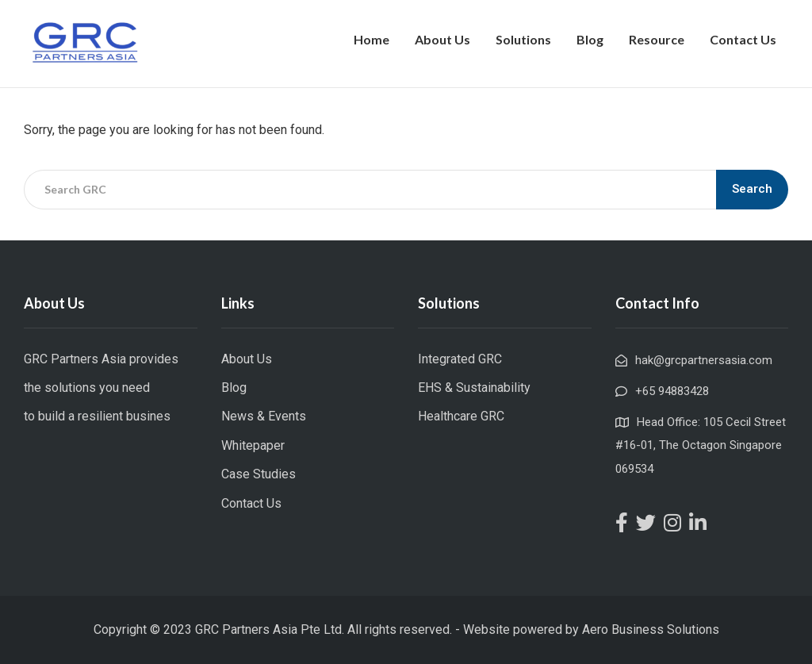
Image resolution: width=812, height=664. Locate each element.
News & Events (264, 416)
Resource (657, 39)
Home (372, 39)
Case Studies (259, 474)
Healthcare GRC (461, 416)
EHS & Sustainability (474, 388)
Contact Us (743, 39)
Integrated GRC (460, 359)
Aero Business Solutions (651, 629)
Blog (590, 39)
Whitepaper (253, 445)
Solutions (523, 39)
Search (752, 189)
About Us (442, 39)
